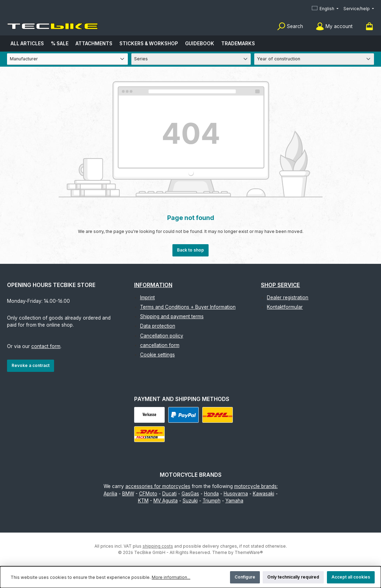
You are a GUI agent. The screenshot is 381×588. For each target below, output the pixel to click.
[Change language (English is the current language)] (325, 9)
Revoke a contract (31, 365)
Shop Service (280, 285)
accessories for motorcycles (158, 486)
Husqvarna (236, 494)
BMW (128, 494)
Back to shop (190, 250)
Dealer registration (288, 298)
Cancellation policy (162, 336)
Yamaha (234, 501)
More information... (171, 577)
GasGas (190, 494)
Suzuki (190, 501)
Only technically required (293, 577)
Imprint (147, 298)
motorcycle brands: (256, 486)
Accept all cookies (351, 577)
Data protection (158, 326)
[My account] (334, 26)
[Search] (290, 26)
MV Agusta (166, 501)
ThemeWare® (249, 552)
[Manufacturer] (67, 59)
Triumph (212, 501)
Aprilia (110, 494)
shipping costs (158, 546)
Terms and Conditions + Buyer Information (188, 307)
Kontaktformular (285, 307)
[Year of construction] (314, 59)
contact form (46, 346)
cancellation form (160, 345)
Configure (245, 577)
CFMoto (148, 494)
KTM (143, 501)
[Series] (191, 59)
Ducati (169, 494)
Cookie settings (157, 355)
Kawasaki (264, 494)
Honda (211, 494)
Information (153, 285)
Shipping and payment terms (172, 316)
